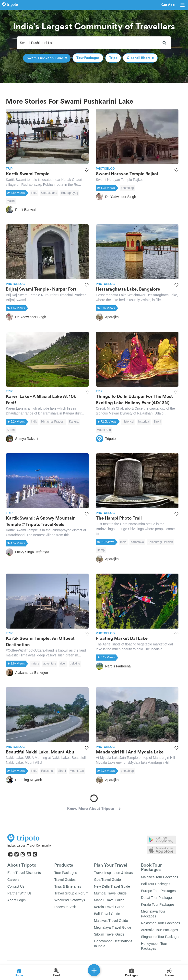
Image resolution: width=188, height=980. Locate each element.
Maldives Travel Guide (111, 921)
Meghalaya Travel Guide (113, 927)
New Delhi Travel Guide (112, 886)
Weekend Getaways (70, 900)
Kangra (74, 422)
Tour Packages (66, 873)
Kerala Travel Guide (109, 907)
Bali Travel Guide (107, 914)
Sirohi (157, 422)
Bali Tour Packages (156, 884)
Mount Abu (104, 430)
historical (128, 422)
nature (35, 664)
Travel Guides (65, 880)
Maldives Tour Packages (159, 877)
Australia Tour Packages (159, 930)
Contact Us (16, 886)
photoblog (127, 188)
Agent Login (17, 900)
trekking (75, 664)
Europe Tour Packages (158, 891)
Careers (13, 880)
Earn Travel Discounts (24, 873)
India (34, 193)
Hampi (101, 550)
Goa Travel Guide (107, 880)
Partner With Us (19, 893)
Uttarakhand (49, 193)
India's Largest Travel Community (29, 846)
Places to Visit (65, 907)
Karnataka (137, 542)
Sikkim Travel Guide (109, 934)
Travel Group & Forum (71, 893)
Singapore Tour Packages (161, 937)
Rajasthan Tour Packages (160, 923)
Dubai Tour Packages (157, 898)
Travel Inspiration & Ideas (113, 873)
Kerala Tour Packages (158, 904)
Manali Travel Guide (109, 900)
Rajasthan (48, 771)
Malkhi (11, 201)
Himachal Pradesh (53, 422)
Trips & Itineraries (68, 886)
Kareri (11, 430)
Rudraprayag (70, 193)
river (63, 664)
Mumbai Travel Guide (110, 893)
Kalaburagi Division (160, 542)
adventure (50, 664)
